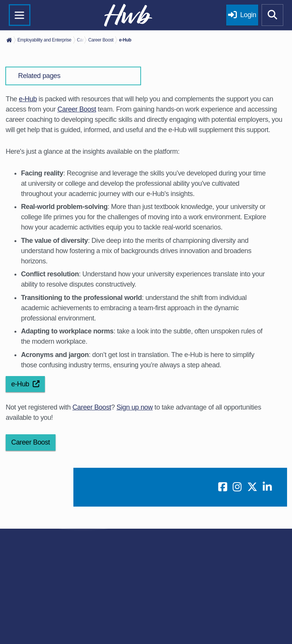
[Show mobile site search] (273, 15)
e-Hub (28, 99)
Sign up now (134, 407)
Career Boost (77, 109)
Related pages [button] (39, 76)
